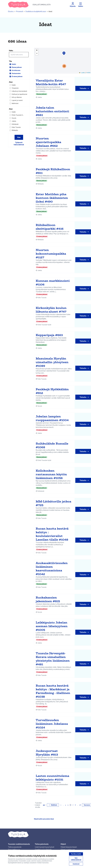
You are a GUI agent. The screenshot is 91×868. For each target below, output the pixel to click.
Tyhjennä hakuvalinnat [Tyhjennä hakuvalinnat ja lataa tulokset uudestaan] (19, 144)
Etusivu (11, 11)
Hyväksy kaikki (76, 854)
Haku (11, 51)
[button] (63, 52)
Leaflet (82, 73)
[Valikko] (81, 5)
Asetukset (76, 864)
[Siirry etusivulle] (29, 5)
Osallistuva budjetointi (43, 850)
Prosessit (19, 11)
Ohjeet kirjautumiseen (69, 847)
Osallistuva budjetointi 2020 (36, 11)
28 (80, 805)
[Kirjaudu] (73, 5)
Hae (19, 137)
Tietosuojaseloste (15, 847)
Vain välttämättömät (76, 859)
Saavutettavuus (14, 850)
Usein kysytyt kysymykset (44, 847)
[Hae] (19, 55)
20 (45, 805)
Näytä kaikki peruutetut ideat (44, 819)
